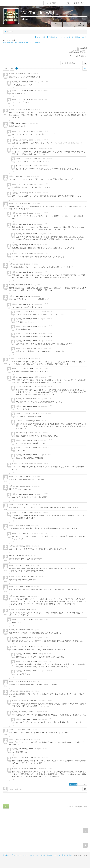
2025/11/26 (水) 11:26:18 (30, 399)
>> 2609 (46, 304)
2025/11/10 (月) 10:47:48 (30, 234)
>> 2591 (46, 131)
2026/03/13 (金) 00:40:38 (27, 769)
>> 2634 (46, 533)
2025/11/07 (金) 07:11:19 (22, 123)
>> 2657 (45, 749)
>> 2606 (45, 272)
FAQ (37, 855)
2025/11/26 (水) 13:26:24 (30, 341)
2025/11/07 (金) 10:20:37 (30, 158)
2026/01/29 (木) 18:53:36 (30, 654)
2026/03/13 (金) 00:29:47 (26, 758)
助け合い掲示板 (46, 855)
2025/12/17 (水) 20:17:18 (20, 556)
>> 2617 (50, 387)
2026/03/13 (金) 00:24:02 (26, 749)
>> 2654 (50, 719)
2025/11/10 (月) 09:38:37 (23, 203)
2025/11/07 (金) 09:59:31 (27, 149)
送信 (6, 806)
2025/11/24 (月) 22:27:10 (30, 311)
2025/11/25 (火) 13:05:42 (23, 359)
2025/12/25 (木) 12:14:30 (23, 586)
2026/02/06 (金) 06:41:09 (23, 681)
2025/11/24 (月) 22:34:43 (30, 326)
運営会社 (70, 855)
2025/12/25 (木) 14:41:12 (23, 596)
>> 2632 (46, 512)
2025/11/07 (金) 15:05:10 (26, 184)
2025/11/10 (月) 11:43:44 (26, 245)
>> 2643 (46, 619)
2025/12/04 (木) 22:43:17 (26, 513)
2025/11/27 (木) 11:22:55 (23, 476)
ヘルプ (32, 855)
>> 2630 (46, 494)
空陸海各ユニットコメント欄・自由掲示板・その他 (67, 37)
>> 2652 (50, 701)
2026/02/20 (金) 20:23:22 (23, 730)
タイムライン (82, 784)
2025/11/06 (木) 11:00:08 (23, 110)
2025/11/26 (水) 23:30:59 (26, 464)
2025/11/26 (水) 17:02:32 (30, 455)
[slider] (17, 68)
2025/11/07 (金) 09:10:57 (26, 131)
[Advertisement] (24, 832)
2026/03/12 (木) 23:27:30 (23, 739)
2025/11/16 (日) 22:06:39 (23, 264)
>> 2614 (46, 368)
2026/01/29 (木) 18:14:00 (26, 647)
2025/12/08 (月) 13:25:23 (30, 348)
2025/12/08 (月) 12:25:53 (23, 525)
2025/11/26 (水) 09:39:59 (27, 377)
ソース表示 (75, 56)
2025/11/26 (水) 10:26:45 (26, 387)
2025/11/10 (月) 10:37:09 (26, 224)
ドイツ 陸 (40, 37)
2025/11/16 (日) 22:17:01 (26, 272)
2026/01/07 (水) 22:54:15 (26, 619)
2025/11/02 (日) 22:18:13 (26, 99)
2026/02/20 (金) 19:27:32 (27, 701)
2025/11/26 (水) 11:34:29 (30, 406)
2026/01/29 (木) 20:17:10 (30, 671)
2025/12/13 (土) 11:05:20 (23, 546)
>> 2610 (50, 311)
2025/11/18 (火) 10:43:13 (23, 296)
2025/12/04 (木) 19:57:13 (23, 504)
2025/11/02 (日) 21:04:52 (26, 91)
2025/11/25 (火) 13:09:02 (30, 334)
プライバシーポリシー (19, 855)
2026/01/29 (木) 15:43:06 (23, 630)
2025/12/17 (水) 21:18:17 (23, 565)
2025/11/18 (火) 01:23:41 (23, 285)
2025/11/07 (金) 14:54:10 (23, 176)
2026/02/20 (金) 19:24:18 (23, 691)
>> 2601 (50, 234)
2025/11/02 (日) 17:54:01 (23, 74)
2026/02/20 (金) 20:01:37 (30, 719)
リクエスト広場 (59, 855)
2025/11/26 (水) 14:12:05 (30, 440)
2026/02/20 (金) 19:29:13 (26, 712)
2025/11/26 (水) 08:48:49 (26, 368)
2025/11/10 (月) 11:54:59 (26, 254)
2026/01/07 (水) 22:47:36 (23, 610)
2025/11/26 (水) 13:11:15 (26, 433)
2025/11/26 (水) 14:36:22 (30, 448)
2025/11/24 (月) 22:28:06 (30, 319)
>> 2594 (50, 158)
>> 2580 (46, 82)
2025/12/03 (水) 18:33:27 (26, 494)
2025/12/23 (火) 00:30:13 (24, 577)
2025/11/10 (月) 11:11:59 (26, 193)
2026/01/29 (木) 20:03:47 (30, 661)
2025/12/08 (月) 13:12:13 (26, 533)
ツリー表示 (73, 784)
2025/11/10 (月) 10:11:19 (26, 213)
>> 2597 (46, 184)
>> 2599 (46, 213)
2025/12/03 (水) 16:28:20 (23, 486)
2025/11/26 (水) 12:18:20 (33, 421)
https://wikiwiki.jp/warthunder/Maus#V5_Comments (21, 42)
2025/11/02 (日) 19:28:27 (26, 82)
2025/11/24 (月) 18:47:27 (26, 304)
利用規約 (6, 855)
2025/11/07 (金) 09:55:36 (26, 140)
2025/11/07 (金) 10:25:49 (26, 166)
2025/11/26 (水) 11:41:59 (30, 413)
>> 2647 (49, 654)
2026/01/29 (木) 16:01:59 (26, 638)
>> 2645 (46, 638)
